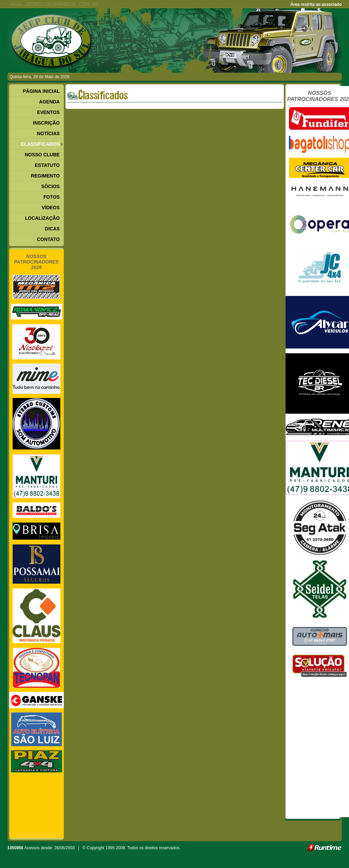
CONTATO (48, 239)
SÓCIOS (50, 186)
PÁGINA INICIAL (41, 91)
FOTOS (52, 197)
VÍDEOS (51, 208)
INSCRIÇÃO (47, 123)
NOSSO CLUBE (42, 155)
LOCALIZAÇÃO (42, 218)
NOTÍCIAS (48, 133)
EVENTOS (48, 112)
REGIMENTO (46, 176)
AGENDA (49, 102)
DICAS (53, 229)
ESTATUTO (47, 165)
